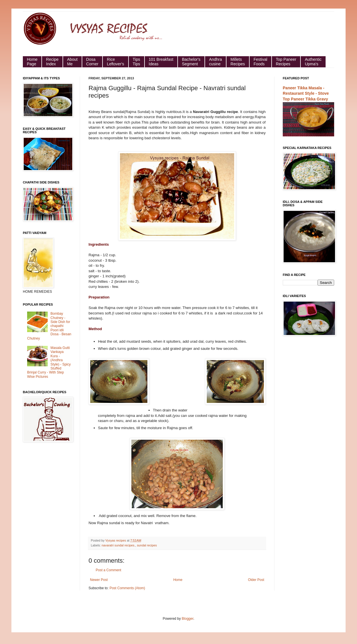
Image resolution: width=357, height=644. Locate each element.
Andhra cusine (215, 62)
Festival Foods (260, 62)
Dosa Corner (92, 62)
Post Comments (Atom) (127, 588)
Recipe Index (52, 62)
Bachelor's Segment (191, 62)
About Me (72, 62)
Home (178, 580)
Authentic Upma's (313, 62)
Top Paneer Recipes (286, 62)
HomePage (32, 62)
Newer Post (99, 580)
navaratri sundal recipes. (119, 545)
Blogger (187, 619)
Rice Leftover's (115, 62)
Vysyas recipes (116, 540)
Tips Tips (137, 62)
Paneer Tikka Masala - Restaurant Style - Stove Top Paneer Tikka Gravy (306, 93)
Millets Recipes (238, 62)
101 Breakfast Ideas (161, 62)
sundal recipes (147, 545)
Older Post (256, 580)
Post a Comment (108, 570)
